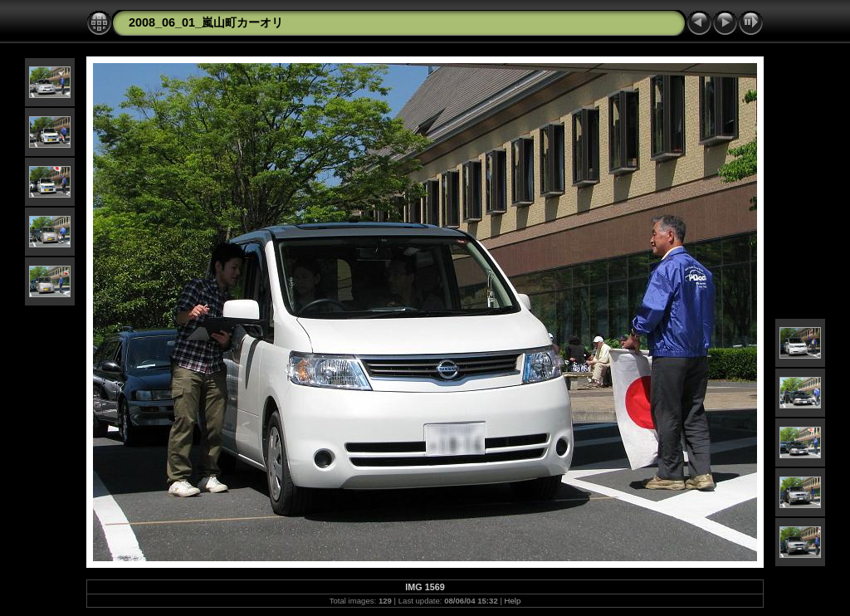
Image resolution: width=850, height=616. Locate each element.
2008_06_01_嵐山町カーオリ (206, 22)
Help (513, 601)
